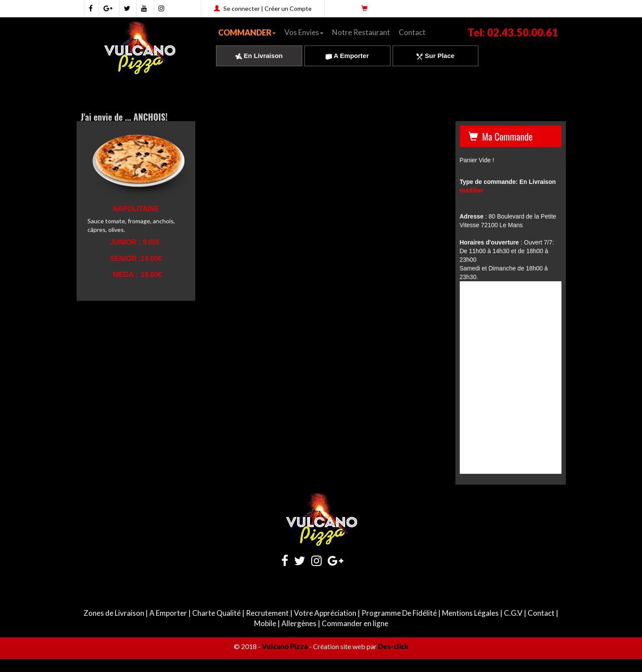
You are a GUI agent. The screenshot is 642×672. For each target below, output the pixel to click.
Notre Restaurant (361, 32)
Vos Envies (304, 32)
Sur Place (436, 56)
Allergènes (299, 623)
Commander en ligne (355, 623)
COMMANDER (247, 32)
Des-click (393, 646)
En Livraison (259, 56)
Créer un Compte (288, 8)
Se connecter (242, 8)
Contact (412, 32)
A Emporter (347, 56)
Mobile (265, 623)
